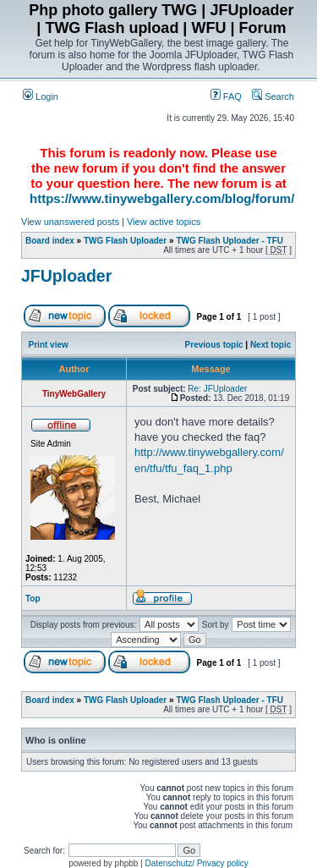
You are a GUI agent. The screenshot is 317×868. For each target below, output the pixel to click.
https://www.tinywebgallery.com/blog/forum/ (162, 198)
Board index (50, 241)
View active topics (164, 222)
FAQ (226, 96)
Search (273, 96)
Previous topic (214, 345)
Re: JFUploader (217, 389)
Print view (49, 345)
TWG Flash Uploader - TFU (230, 241)
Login (41, 96)
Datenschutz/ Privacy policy (197, 863)
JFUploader (66, 276)
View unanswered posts (70, 222)
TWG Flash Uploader (125, 241)
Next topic (271, 345)
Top (33, 599)
